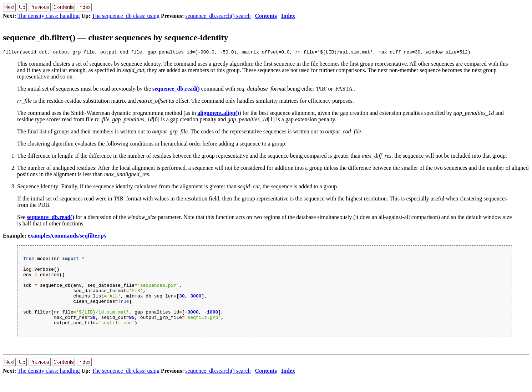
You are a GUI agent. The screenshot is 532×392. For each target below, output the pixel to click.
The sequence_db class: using (126, 16)
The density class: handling (49, 16)
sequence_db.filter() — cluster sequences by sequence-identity (116, 37)
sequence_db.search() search (218, 16)
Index (288, 16)
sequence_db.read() (176, 90)
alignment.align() (218, 114)
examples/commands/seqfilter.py (67, 237)
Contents (266, 16)
